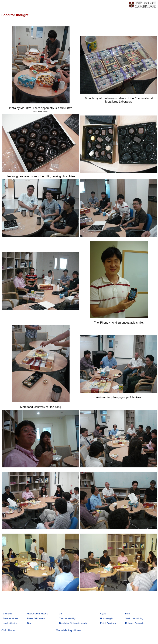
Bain (128, 614)
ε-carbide (7, 614)
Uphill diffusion (10, 623)
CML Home (8, 630)
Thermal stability (67, 618)
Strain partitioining (134, 618)
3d (60, 614)
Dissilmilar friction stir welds (73, 623)
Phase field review (36, 618)
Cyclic (103, 614)
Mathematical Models (38, 614)
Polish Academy (108, 623)
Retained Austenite (135, 623)
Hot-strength (106, 618)
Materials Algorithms (68, 630)
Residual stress (10, 618)
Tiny (29, 623)
